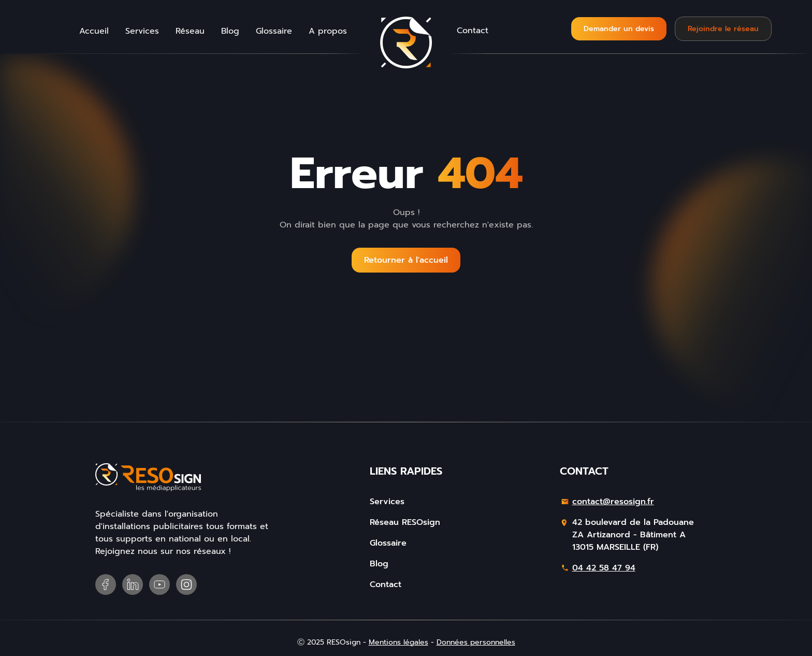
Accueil (94, 31)
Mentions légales (398, 642)
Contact (473, 31)
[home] (406, 42)
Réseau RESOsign (405, 522)
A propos (328, 31)
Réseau (190, 31)
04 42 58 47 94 (604, 568)
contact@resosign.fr (613, 502)
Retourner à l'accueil (406, 260)
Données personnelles (476, 642)
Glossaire (274, 31)
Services (142, 31)
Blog (230, 31)
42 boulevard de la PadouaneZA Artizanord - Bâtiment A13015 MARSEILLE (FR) (633, 535)
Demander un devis (619, 29)
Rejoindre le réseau (723, 29)
